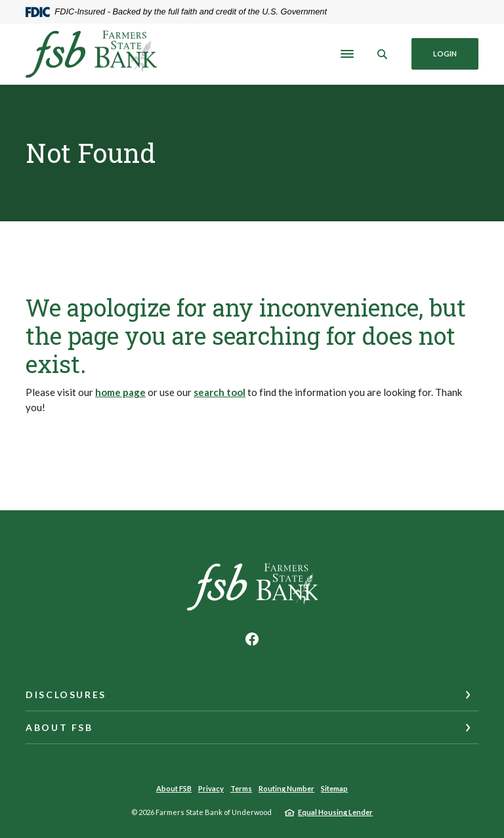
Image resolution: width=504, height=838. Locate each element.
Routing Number (286, 788)
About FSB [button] (59, 727)
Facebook (252, 639)
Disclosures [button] (66, 695)
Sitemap (334, 788)
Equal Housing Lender (335, 812)
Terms (241, 788)
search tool (220, 392)
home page (120, 392)
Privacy (211, 788)
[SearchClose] (383, 54)
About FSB (174, 788)
